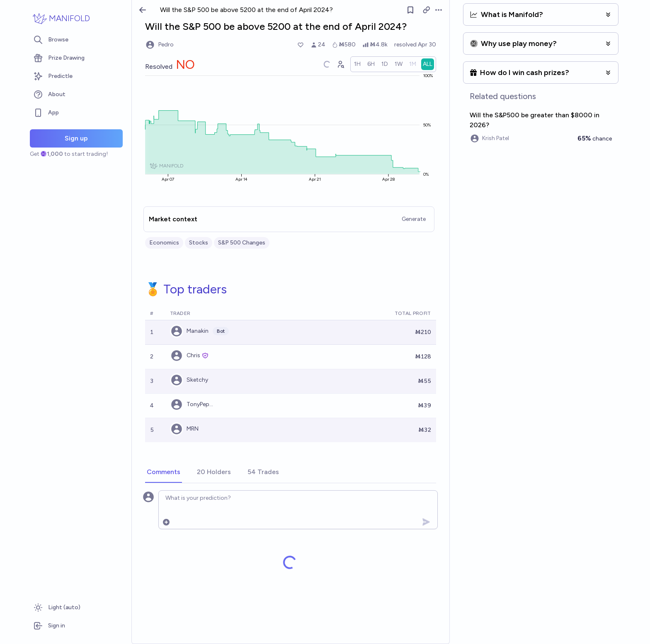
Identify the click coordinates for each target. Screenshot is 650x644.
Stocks (199, 243)
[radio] (357, 64)
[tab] (164, 472)
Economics (164, 243)
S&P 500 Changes (242, 243)
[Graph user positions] (340, 64)
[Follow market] (410, 10)
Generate (414, 219)
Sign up (76, 138)
